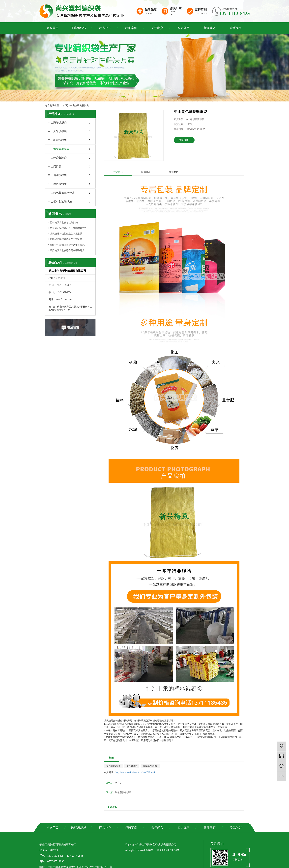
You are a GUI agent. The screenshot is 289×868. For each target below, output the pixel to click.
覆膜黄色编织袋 (150, 766)
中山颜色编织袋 (57, 184)
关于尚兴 (157, 28)
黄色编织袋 (132, 766)
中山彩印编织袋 (57, 123)
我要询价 (184, 140)
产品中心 (105, 28)
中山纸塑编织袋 (57, 140)
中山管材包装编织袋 (60, 202)
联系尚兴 (236, 28)
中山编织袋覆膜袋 (79, 106)
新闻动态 (210, 28)
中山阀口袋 (55, 166)
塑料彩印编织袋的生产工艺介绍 (66, 239)
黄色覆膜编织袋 (113, 766)
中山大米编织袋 (57, 131)
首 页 (65, 106)
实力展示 (183, 28)
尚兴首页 (53, 28)
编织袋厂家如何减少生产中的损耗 (67, 245)
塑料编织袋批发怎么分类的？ (65, 223)
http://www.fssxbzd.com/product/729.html (135, 772)
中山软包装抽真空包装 (61, 193)
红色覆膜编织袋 (123, 792)
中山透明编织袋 (57, 175)
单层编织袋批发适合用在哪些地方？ (68, 251)
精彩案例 (131, 28)
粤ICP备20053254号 (168, 850)
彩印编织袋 (79, 28)
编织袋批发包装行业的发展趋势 (66, 234)
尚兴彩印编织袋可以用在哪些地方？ (68, 228)
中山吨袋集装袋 (57, 158)
